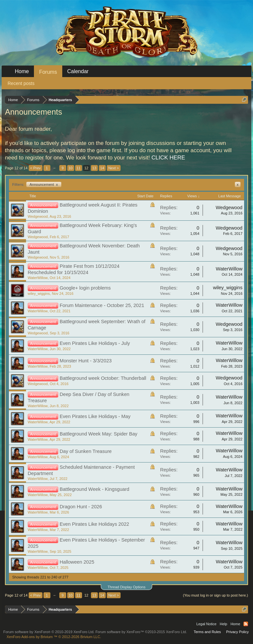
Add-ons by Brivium (54, 637)
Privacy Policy (238, 632)
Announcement (44, 184)
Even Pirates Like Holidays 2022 (94, 524)
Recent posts (21, 83)
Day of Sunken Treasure (86, 451)
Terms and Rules (207, 632)
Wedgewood (38, 216)
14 (102, 168)
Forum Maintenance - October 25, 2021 (102, 305)
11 (78, 168)
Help (224, 624)
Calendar (78, 71)
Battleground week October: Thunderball (103, 378)
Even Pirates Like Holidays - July (95, 343)
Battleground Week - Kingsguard (95, 489)
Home (22, 71)
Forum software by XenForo (49, 632)
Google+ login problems (85, 288)
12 (86, 168)
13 (94, 168)
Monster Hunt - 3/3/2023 (86, 361)
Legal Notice (206, 624)
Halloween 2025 (77, 562)
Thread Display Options (127, 587)
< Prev (36, 168)
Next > (114, 168)
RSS (246, 624)
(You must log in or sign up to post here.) (215, 595)
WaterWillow (38, 278)
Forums (48, 72)
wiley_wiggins (39, 294)
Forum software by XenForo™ (141, 632)
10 (70, 168)
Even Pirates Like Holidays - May (95, 416)
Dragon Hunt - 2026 (81, 507)
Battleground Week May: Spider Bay (98, 434)
